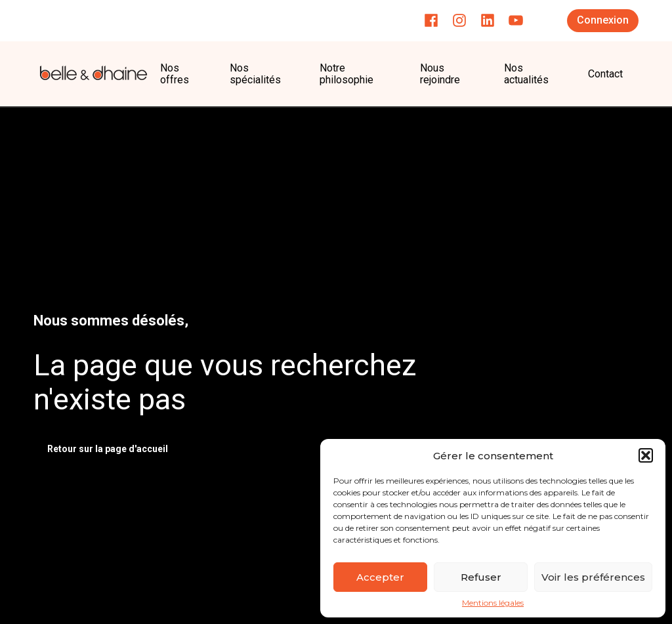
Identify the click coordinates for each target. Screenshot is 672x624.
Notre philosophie (348, 74)
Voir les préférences (593, 577)
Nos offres (175, 74)
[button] (646, 455)
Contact (605, 74)
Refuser (481, 577)
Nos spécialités (255, 74)
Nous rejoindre (440, 74)
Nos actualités (526, 74)
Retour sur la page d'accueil (108, 449)
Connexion (603, 20)
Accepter (380, 577)
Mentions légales (493, 603)
